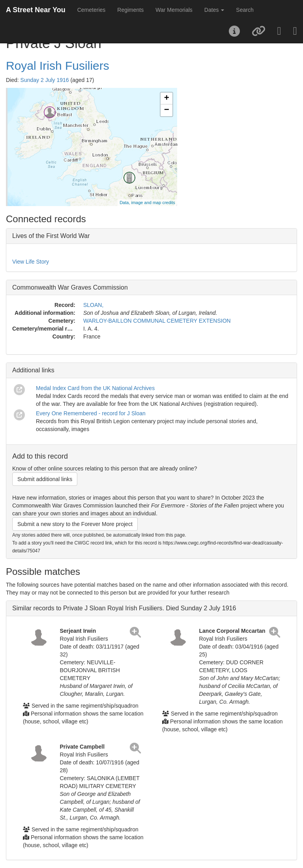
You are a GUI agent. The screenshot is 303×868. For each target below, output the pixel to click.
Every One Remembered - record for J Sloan (91, 413)
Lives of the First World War (51, 236)
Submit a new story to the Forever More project (75, 524)
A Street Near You (36, 10)
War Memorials (174, 10)
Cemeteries (92, 10)
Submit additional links (45, 479)
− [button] (167, 110)
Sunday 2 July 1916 (45, 80)
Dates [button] (214, 10)
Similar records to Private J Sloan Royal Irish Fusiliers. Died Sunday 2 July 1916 (124, 608)
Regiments (130, 10)
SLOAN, (93, 305)
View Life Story (31, 262)
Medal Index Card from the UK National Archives (95, 388)
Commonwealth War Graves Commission (70, 287)
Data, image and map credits (147, 203)
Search (245, 10)
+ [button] (167, 99)
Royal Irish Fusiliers (58, 66)
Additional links (33, 370)
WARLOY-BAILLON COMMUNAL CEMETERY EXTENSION (157, 321)
